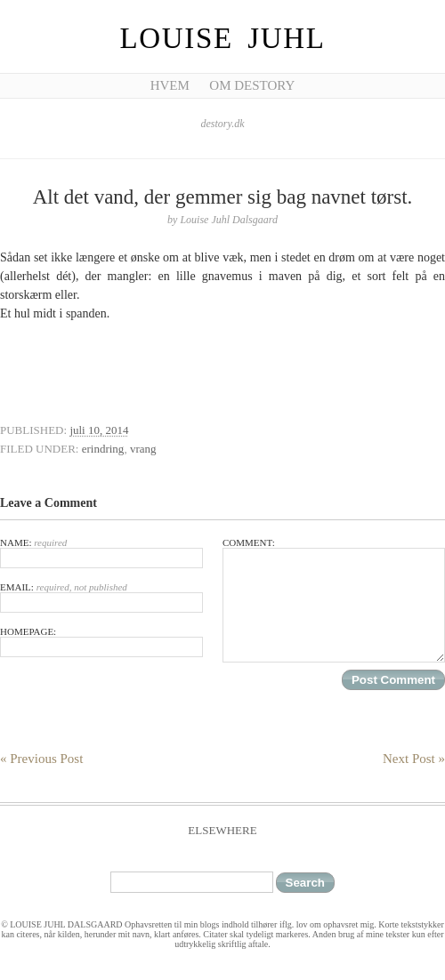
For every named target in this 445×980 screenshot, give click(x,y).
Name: (101, 553)
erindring (103, 449)
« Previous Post (41, 759)
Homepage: (101, 642)
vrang (143, 449)
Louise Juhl (223, 38)
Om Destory (252, 85)
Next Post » (414, 759)
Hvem (170, 85)
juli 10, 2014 (99, 430)
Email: (101, 597)
